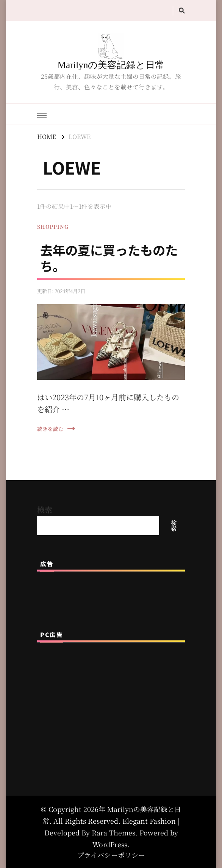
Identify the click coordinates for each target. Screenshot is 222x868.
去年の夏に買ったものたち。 (109, 258)
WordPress (110, 844)
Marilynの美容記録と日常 (111, 65)
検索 (45, 510)
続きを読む (56, 429)
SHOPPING (53, 227)
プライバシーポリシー (111, 855)
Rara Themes (113, 833)
